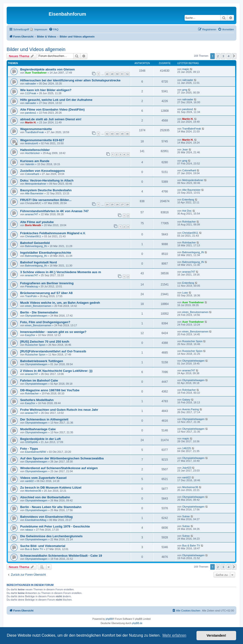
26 (117, 204)
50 (117, 74)
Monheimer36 (33, 491)
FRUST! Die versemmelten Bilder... (46, 200)
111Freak (31, 93)
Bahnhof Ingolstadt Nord (39, 262)
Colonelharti (32, 174)
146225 (187, 448)
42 (107, 134)
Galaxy (186, 400)
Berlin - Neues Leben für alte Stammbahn (51, 507)
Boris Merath (33, 225)
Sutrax (186, 516)
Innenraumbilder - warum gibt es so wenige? (53, 332)
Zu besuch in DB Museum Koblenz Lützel (51, 488)
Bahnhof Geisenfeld (35, 243)
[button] (234, 56)
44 (117, 134)
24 (107, 204)
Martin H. (31, 122)
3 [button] (223, 56)
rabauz (29, 530)
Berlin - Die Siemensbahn (39, 312)
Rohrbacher (189, 222)
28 (127, 204)
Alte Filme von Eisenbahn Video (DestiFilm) (52, 110)
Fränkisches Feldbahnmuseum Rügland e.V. (53, 233)
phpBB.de (137, 623)
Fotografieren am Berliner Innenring (47, 283)
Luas (185, 293)
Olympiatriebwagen (36, 316)
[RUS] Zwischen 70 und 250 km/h (45, 342)
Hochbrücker (33, 153)
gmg (185, 90)
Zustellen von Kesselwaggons (42, 171)
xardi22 (29, 481)
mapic (186, 69)
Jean (185, 149)
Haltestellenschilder (35, 150)
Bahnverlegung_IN (36, 246)
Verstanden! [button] (216, 635)
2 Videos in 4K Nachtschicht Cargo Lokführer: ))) (56, 371)
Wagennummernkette (36, 129)
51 (122, 74)
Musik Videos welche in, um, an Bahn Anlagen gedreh (60, 303)
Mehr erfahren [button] (174, 635)
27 (122, 204)
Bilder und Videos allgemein (36, 49)
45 (122, 134)
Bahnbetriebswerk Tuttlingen (42, 361)
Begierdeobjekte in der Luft (40, 439)
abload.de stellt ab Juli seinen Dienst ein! (51, 119)
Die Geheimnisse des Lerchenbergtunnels (51, 536)
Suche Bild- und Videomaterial (43, 546)
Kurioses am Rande (35, 161)
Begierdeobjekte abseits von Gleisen (47, 69)
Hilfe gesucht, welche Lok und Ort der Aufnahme (56, 100)
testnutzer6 (32, 143)
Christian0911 (33, 236)
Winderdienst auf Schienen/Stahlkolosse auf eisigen (59, 468)
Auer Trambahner (36, 73)
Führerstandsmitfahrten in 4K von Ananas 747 (54, 211)
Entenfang (188, 200)
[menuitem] (39, 29)
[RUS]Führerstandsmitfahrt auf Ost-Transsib (53, 351)
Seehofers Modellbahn (37, 400)
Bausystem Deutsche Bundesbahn (46, 190)
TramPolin (31, 296)
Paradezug (31, 286)
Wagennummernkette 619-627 (42, 140)
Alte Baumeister (34, 193)
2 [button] (218, 56)
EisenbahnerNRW (36, 452)
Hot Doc (187, 211)
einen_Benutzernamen (38, 306)
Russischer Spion (35, 345)
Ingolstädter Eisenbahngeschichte (46, 253)
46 (127, 134)
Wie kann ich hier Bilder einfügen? (46, 90)
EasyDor (30, 335)
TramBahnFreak (35, 132)
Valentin (30, 164)
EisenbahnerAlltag (36, 520)
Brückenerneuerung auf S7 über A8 (46, 293)
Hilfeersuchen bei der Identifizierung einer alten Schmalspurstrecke (70, 80)
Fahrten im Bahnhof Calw (39, 380)
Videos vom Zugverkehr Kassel (43, 478)
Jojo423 (187, 468)
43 (112, 134)
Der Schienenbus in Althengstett (44, 419)
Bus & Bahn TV (34, 549)
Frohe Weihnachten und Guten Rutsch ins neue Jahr (59, 410)
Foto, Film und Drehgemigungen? (45, 322)
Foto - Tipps (29, 449)
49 (112, 74)
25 (112, 204)
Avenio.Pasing (191, 409)
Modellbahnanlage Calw (38, 429)
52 (127, 74)
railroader (31, 84)
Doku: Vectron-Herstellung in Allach (47, 180)
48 (107, 74)
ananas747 (32, 214)
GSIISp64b (32, 442)
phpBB (109, 619)
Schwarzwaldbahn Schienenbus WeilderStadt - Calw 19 (61, 556)
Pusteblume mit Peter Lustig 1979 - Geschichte (55, 526)
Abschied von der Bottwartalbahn (45, 497)
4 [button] (229, 56)
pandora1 (31, 113)
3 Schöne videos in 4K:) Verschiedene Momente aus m (61, 272)
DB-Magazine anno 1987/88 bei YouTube (50, 390)
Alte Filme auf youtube (37, 222)
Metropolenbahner (36, 184)
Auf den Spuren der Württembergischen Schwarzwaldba (62, 458)
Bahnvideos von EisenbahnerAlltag (46, 517)
